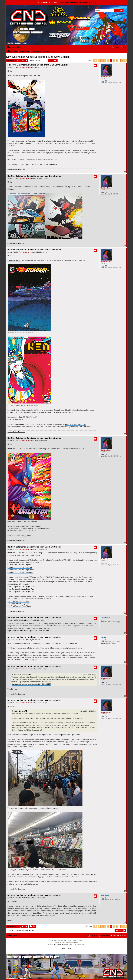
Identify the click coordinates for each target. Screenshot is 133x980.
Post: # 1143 (12, 898)
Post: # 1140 (12, 640)
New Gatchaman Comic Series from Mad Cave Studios (38, 57)
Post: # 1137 (12, 620)
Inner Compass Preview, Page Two (21, 589)
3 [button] (108, 60)
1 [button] (102, 60)
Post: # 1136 (12, 549)
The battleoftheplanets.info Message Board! (78, 2)
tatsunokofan (105, 895)
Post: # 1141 (12, 669)
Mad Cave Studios (14, 260)
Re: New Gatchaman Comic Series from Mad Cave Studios (38, 65)
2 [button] (105, 60)
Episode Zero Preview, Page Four (20, 572)
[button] (95, 60)
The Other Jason (106, 77)
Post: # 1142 (12, 703)
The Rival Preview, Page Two (19, 604)
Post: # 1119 (12, 179)
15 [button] (122, 60)
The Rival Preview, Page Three (19, 606)
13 (105, 898)
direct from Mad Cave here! (76, 424)
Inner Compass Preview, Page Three (21, 592)
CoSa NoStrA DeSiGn (59, 945)
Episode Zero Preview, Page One (20, 565)
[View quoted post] (30, 675)
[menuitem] (19, 47)
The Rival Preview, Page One (19, 601)
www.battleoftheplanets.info (16, 170)
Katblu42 (103, 637)
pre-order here (51, 165)
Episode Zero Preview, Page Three (21, 570)
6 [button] (117, 60)
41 (105, 620)
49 (105, 640)
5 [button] (114, 60)
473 (106, 81)
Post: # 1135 (12, 441)
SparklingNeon (105, 617)
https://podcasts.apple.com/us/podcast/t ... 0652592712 (28, 631)
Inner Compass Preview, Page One (21, 587)
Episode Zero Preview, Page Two (20, 567)
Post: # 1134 (12, 252)
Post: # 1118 (12, 68)
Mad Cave (37, 76)
